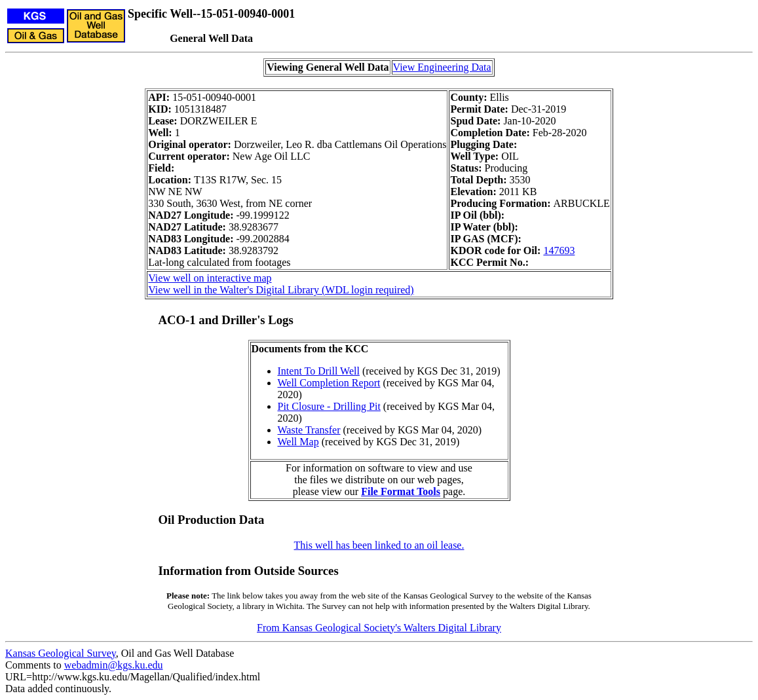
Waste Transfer (309, 430)
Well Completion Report (329, 383)
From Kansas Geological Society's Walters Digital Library (379, 628)
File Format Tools (401, 491)
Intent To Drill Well (319, 371)
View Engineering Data (442, 67)
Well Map (298, 442)
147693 (559, 250)
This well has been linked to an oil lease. (379, 545)
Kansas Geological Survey (61, 653)
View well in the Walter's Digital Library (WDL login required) (281, 290)
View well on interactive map (210, 278)
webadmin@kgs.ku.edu (114, 665)
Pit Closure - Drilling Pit (329, 406)
